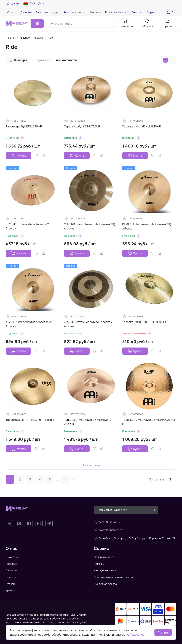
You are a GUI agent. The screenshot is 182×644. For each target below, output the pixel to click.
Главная (10, 38)
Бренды (10, 590)
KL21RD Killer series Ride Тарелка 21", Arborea (29, 324)
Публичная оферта (105, 584)
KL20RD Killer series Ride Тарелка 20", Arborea (147, 226)
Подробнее (137, 635)
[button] (18, 60)
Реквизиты (12, 564)
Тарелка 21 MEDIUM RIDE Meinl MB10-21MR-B (88, 422)
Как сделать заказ (105, 570)
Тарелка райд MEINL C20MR (82, 126)
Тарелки (39, 38)
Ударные (25, 38)
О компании (13, 557)
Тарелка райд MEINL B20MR (24, 126)
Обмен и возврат (104, 557)
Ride (50, 38)
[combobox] (81, 23)
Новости (11, 577)
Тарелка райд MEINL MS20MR (142, 126)
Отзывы (10, 584)
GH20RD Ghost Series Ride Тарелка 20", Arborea (89, 226)
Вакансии (11, 570)
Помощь (99, 564)
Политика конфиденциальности (113, 577)
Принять (163, 632)
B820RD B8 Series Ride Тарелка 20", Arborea (29, 226)
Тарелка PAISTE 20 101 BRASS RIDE (145, 322)
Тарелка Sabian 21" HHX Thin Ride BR (30, 420)
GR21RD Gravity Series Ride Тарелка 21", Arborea (89, 324)
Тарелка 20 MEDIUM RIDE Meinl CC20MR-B (149, 422)
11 (65, 479)
